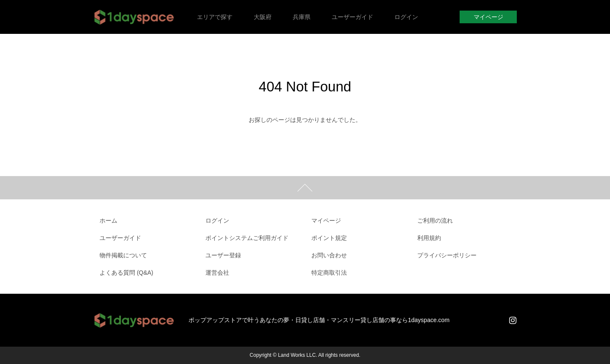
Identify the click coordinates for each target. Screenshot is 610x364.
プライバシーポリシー (447, 255)
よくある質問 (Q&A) (126, 273)
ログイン (217, 221)
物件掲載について (123, 255)
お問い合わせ (329, 255)
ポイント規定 (329, 238)
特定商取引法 (329, 273)
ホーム (108, 221)
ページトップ (305, 188)
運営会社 (217, 273)
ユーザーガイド (120, 238)
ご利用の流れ (435, 221)
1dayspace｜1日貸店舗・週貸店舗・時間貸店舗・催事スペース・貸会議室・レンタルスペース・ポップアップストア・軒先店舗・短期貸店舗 (134, 17)
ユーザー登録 (223, 255)
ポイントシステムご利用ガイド (247, 238)
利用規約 (429, 238)
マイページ (488, 17)
